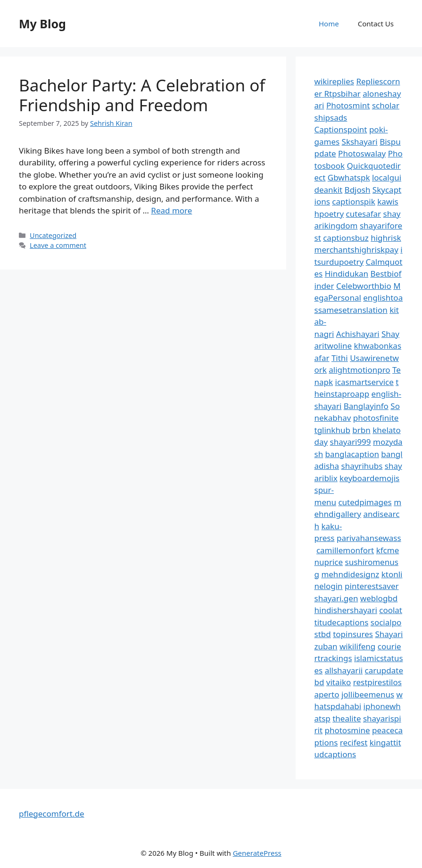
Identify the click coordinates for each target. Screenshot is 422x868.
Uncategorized (53, 235)
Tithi (340, 358)
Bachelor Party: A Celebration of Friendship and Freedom (142, 95)
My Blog (42, 24)
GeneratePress (257, 853)
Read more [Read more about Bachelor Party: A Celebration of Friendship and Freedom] (171, 210)
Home (329, 24)
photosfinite (376, 418)
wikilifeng (357, 646)
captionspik (354, 201)
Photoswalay (362, 153)
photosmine (347, 730)
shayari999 (351, 442)
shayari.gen (336, 598)
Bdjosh (358, 190)
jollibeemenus (368, 694)
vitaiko (339, 682)
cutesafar (364, 214)
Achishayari (358, 334)
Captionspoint (341, 129)
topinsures (353, 634)
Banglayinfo (366, 406)
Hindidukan (347, 274)
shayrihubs (362, 466)
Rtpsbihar (343, 94)
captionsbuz (346, 238)
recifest (354, 742)
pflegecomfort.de (52, 814)
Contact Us (376, 24)
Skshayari (360, 142)
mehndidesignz (350, 574)
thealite (347, 718)
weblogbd (379, 598)
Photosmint (348, 105)
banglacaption (352, 454)
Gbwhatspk (349, 177)
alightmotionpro (359, 370)
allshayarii (344, 670)
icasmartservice (364, 382)
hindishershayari (346, 610)
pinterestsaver (372, 586)
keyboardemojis (369, 478)
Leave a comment (58, 245)
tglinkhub (332, 430)
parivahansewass (369, 538)
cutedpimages (365, 502)
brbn (361, 430)
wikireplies (334, 81)
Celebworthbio (364, 286)
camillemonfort (345, 550)
